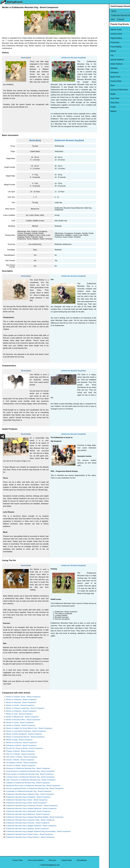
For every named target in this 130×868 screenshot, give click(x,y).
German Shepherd (107, 60)
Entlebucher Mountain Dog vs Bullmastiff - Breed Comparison (28, 811)
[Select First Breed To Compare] (115, 11)
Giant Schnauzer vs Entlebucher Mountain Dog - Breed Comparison (31, 780)
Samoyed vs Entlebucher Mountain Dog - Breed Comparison (28, 768)
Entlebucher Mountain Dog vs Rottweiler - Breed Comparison (28, 797)
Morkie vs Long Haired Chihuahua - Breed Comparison (26, 731)
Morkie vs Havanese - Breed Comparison (21, 702)
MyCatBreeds (82, 860)
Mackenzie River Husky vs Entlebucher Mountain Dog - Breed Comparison (33, 786)
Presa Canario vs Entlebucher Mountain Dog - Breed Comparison (30, 774)
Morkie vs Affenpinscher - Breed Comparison (22, 717)
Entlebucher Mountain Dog (71, 58)
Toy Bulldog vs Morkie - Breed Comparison (22, 763)
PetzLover (52, 860)
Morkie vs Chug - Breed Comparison (19, 714)
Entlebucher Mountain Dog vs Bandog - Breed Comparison (28, 829)
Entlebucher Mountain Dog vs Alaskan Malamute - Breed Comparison (31, 808)
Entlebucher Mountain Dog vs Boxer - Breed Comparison (27, 800)
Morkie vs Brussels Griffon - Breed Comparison (23, 720)
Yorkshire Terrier (107, 34)
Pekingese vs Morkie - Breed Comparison (21, 745)
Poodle (103, 107)
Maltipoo (104, 111)
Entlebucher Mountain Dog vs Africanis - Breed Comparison (28, 823)
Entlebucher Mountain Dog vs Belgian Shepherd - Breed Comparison (31, 826)
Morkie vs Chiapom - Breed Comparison (21, 725)
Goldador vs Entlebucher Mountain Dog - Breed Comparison (28, 783)
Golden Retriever (107, 64)
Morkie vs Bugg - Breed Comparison (19, 740)
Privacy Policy (18, 860)
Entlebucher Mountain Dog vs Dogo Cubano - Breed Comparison (30, 834)
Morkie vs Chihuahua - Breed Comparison (21, 700)
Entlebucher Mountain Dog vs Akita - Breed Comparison (26, 803)
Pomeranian (105, 42)
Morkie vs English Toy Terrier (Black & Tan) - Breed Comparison (29, 728)
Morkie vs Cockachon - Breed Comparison (22, 743)
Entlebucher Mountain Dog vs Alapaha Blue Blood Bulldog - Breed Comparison (35, 817)
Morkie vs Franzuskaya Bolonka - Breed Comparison (25, 737)
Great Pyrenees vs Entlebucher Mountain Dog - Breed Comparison (30, 771)
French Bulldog (106, 47)
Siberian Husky (106, 30)
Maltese (103, 51)
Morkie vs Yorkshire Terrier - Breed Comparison (23, 697)
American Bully (106, 81)
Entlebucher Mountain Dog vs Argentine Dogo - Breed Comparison (30, 820)
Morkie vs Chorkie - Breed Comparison (20, 705)
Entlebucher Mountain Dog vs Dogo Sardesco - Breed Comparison (30, 837)
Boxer (103, 85)
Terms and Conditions (36, 860)
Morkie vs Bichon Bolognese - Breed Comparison (24, 734)
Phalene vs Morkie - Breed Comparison (20, 751)
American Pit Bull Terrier (109, 90)
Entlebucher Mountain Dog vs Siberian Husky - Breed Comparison (30, 794)
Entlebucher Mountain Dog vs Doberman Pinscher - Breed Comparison (32, 806)
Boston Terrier (106, 77)
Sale (29, 58)
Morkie (24, 58)
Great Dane (105, 103)
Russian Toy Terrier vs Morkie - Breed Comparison (24, 748)
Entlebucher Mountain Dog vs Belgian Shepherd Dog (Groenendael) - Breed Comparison (38, 831)
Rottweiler (104, 68)
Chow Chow (105, 98)
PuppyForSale (67, 860)
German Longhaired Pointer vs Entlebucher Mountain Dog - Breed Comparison (35, 788)
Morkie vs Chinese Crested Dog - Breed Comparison (25, 708)
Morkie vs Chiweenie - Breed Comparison (21, 711)
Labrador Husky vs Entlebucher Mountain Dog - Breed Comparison (30, 777)
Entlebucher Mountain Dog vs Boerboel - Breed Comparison (28, 814)
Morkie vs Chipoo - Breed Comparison (20, 723)
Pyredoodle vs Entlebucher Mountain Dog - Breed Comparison (29, 791)
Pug (102, 55)
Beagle (103, 94)
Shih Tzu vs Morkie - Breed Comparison (21, 754)
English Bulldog (106, 38)
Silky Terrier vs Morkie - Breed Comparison (22, 757)
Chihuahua (105, 73)
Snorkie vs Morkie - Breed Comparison (20, 760)
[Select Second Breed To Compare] (115, 15)
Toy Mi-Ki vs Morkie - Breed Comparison (21, 766)
